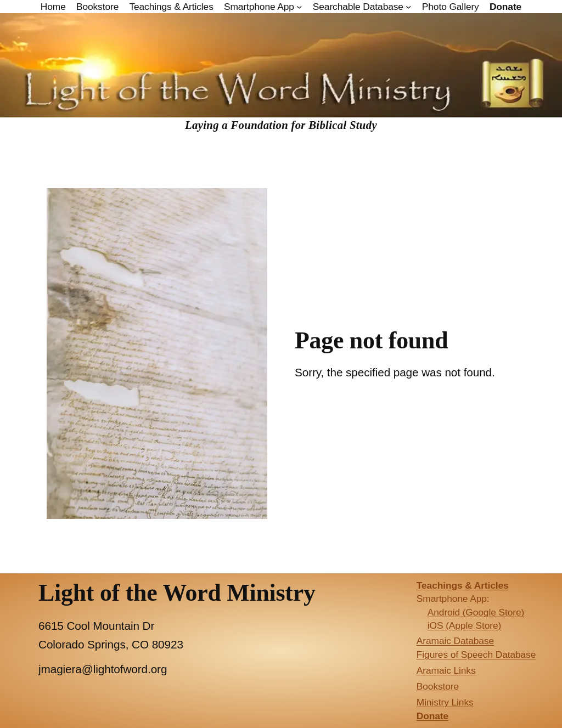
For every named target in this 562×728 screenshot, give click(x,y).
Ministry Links (445, 702)
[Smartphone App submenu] (299, 7)
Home (53, 7)
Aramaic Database (455, 641)
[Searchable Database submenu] (408, 7)
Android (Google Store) (476, 612)
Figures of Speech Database (476, 654)
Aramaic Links (446, 670)
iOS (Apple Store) (464, 625)
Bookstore (438, 686)
